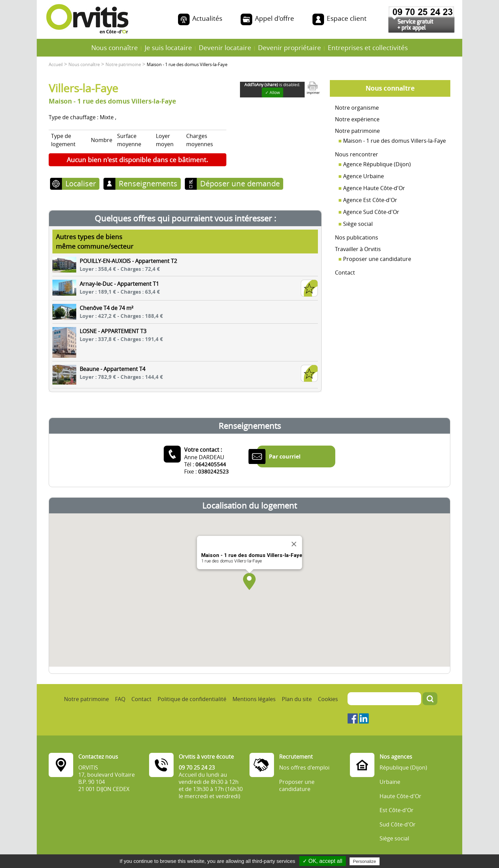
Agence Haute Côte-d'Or (374, 188)
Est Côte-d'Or (397, 810)
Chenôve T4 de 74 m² (107, 308)
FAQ (120, 699)
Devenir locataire (225, 48)
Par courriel (285, 456)
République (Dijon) (403, 768)
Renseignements (148, 183)
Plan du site (297, 699)
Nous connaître (115, 48)
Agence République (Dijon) (377, 164)
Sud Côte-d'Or (398, 825)
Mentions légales (254, 699)
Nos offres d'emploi (304, 768)
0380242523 (213, 471)
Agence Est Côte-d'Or (370, 200)
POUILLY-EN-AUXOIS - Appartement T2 (128, 261)
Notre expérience (357, 119)
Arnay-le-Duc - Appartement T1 (119, 284)
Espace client (347, 18)
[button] (249, 582)
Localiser (81, 183)
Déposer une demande (240, 183)
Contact (345, 273)
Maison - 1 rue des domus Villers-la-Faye (395, 141)
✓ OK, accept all (323, 861)
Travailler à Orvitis (358, 249)
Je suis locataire (168, 48)
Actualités (207, 18)
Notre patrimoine (357, 131)
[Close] (294, 544)
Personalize (365, 861)
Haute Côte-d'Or (400, 796)
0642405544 (211, 464)
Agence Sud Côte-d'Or (371, 212)
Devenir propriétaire (289, 48)
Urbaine (390, 782)
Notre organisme (357, 108)
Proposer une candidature (377, 259)
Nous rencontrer (357, 154)
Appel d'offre (275, 18)
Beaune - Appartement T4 (112, 369)
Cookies (328, 699)
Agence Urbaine (364, 176)
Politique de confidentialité (192, 699)
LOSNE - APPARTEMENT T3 (113, 331)
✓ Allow (272, 92)
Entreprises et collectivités (368, 48)
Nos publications (357, 237)
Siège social (358, 224)
